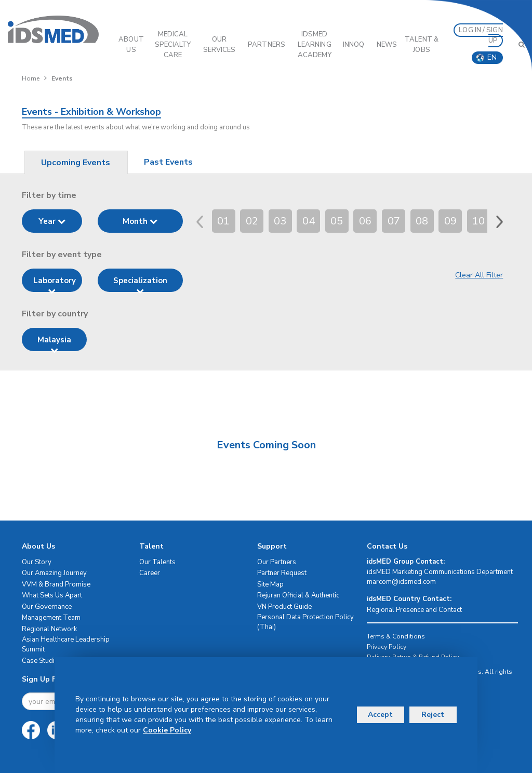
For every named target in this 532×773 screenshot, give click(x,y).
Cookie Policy (167, 730)
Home (31, 78)
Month (140, 221)
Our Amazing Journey (54, 573)
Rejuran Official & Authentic (298, 595)
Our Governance (47, 607)
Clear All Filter (479, 275)
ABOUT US (131, 45)
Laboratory (55, 284)
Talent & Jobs (422, 45)
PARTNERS (267, 45)
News (387, 45)
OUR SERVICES (220, 45)
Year (52, 221)
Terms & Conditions (396, 636)
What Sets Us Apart (52, 595)
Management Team (51, 618)
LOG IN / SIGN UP (481, 35)
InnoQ (354, 45)
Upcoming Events (76, 163)
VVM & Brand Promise (56, 584)
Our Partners (277, 562)
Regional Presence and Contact (414, 610)
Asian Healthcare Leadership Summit (66, 644)
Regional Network (49, 629)
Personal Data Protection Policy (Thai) (305, 622)
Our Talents (157, 562)
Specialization (140, 284)
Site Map (270, 584)
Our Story (37, 562)
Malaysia (54, 343)
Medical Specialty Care (173, 45)
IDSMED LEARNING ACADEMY (315, 45)
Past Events (168, 162)
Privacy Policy (387, 647)
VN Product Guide (284, 607)
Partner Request (282, 573)
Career (150, 573)
